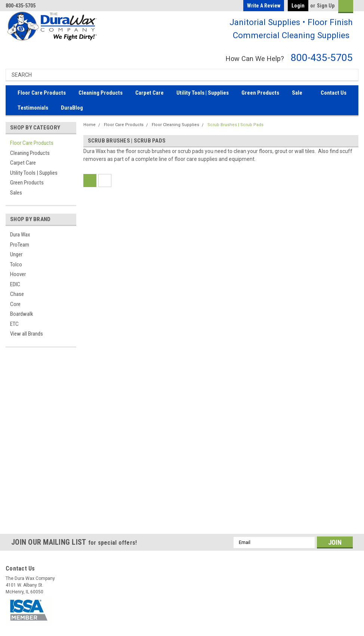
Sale (297, 93)
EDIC (15, 284)
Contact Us (334, 93)
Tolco (16, 265)
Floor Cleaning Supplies (175, 125)
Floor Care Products (42, 93)
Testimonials (33, 108)
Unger (16, 254)
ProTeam (20, 245)
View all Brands (27, 334)
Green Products (260, 93)
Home (90, 125)
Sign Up (326, 6)
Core (15, 304)
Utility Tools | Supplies (203, 93)
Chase (17, 294)
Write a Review (264, 6)
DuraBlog (72, 108)
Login (298, 6)
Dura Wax (20, 235)
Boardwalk (22, 314)
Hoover (18, 274)
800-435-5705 (322, 57)
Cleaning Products (101, 93)
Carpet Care (149, 93)
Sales (16, 193)
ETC (14, 324)
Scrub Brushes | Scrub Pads (235, 125)
